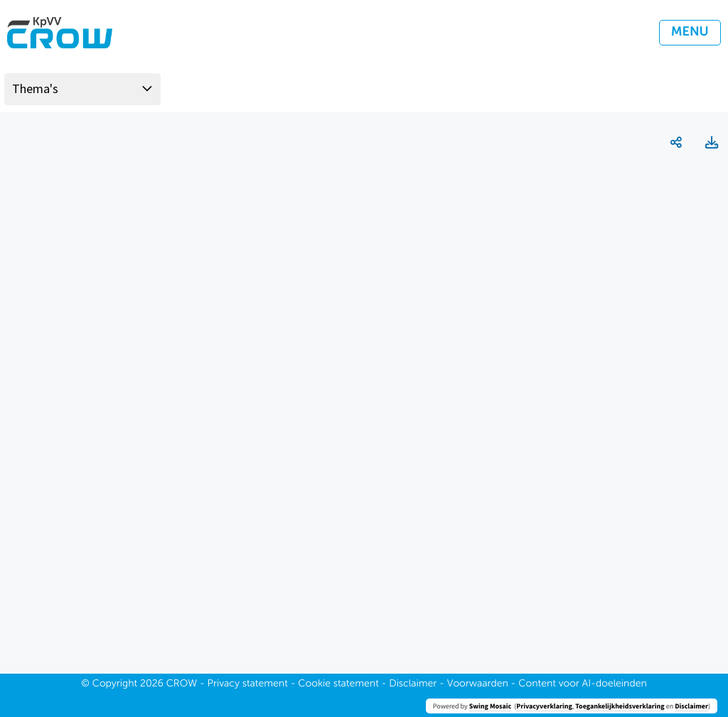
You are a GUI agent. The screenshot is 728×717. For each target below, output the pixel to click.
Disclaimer (691, 706)
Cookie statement (338, 684)
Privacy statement (248, 684)
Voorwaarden (478, 684)
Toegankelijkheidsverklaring (620, 706)
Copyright (115, 684)
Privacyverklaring (544, 706)
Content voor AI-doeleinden (582, 684)
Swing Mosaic (490, 706)
